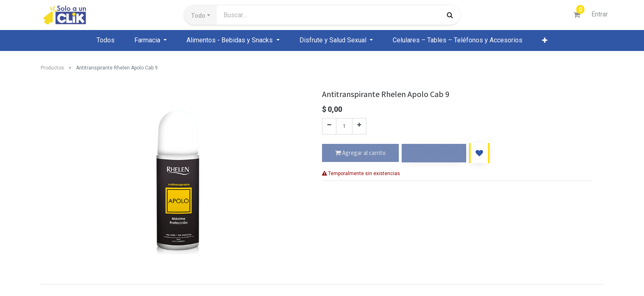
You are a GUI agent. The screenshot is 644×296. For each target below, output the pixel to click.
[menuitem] (106, 40)
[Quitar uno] (329, 126)
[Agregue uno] (359, 126)
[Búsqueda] (450, 15)
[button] (201, 15)
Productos (52, 68)
